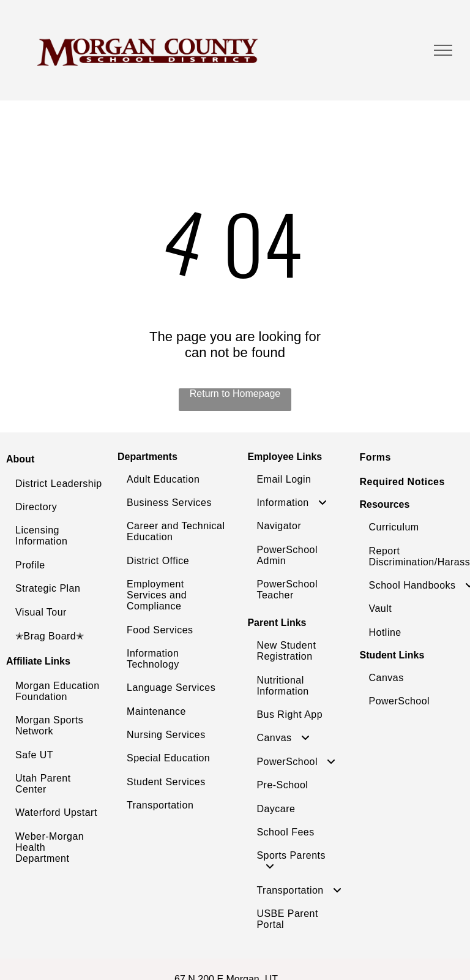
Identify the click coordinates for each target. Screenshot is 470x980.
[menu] (443, 50)
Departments (147, 457)
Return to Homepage (235, 394)
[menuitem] (59, 484)
